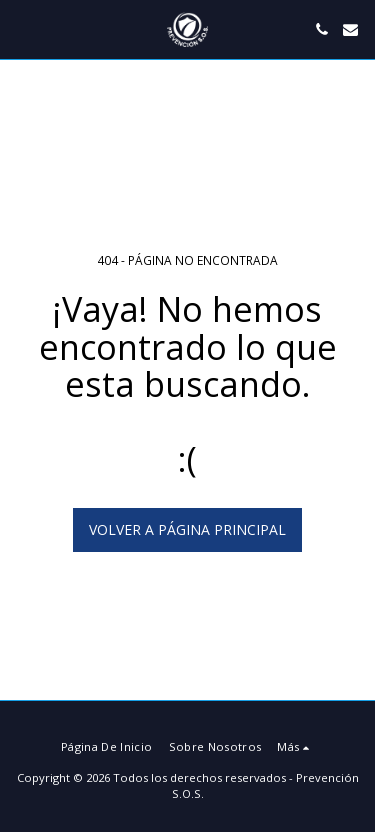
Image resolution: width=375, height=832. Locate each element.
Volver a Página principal (187, 529)
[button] (22, 28)
